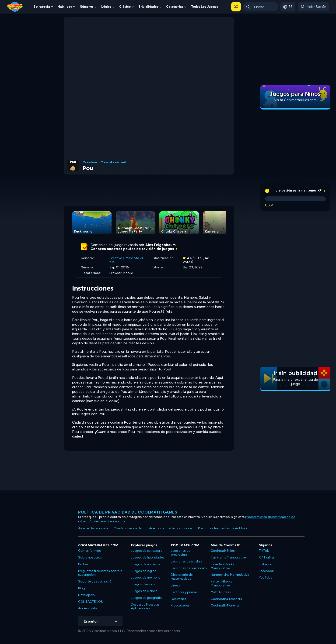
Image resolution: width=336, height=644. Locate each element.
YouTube (265, 577)
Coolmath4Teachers (226, 599)
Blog (82, 588)
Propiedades (180, 605)
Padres (83, 564)
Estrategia (42, 7)
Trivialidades (148, 7)
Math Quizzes (221, 592)
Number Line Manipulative (230, 575)
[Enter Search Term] (261, 7)
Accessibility (87, 608)
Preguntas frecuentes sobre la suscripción (100, 573)
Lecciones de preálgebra (180, 553)
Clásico (125, 7)
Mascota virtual (113, 162)
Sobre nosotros (90, 557)
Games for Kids (89, 551)
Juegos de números (146, 564)
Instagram (267, 564)
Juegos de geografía (146, 598)
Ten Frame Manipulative (228, 557)
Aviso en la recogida (93, 528)
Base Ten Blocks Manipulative (222, 566)
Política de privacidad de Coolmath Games (128, 512)
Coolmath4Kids (223, 551)
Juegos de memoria (146, 577)
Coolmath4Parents (225, 605)
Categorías (175, 7)
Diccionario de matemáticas (182, 577)
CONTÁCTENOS (91, 602)
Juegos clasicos (143, 584)
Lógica (106, 7)
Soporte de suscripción (96, 581)
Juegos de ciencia (144, 591)
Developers (86, 595)
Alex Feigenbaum (161, 245)
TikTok (264, 551)
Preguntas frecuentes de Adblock (223, 528)
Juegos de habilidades (148, 557)
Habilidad (65, 7)
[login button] (313, 7)
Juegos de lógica (144, 571)
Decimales (178, 599)
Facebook (266, 571)
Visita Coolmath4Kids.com (295, 100)
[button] (236, 7)
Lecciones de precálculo (189, 568)
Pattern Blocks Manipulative (221, 583)
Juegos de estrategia (147, 551)
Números (87, 7)
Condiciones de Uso (129, 528)
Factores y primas (184, 592)
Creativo (90, 162)
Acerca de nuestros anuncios (171, 528)
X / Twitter (267, 557)
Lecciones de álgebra (187, 561)
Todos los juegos (205, 7)
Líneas (175, 585)
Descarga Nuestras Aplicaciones (145, 606)
